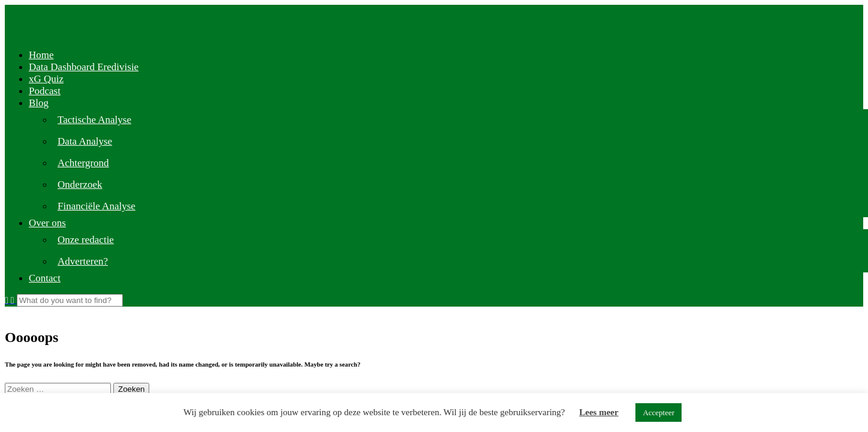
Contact (45, 278)
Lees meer (599, 412)
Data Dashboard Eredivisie (84, 67)
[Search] (70, 300)
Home (41, 55)
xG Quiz (46, 79)
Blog (39, 103)
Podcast (45, 91)
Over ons (47, 223)
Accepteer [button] (658, 412)
